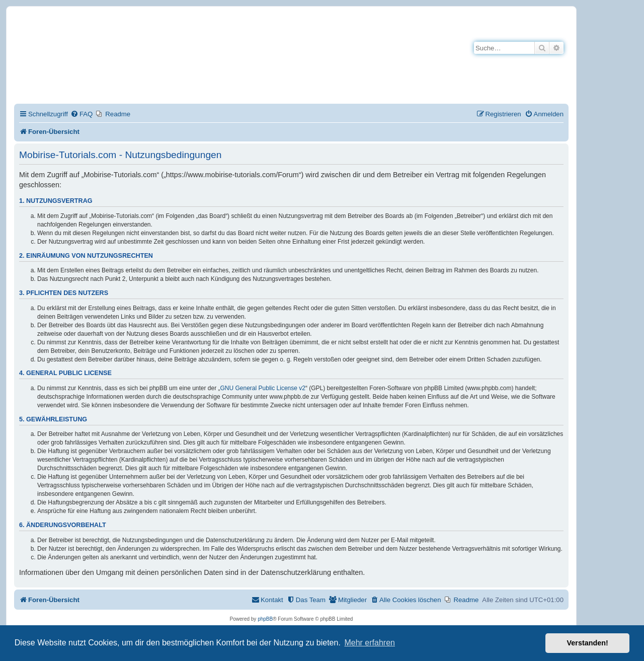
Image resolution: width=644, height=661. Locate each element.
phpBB (265, 619)
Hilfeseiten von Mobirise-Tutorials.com (168, 66)
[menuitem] (82, 114)
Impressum (125, 85)
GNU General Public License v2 (263, 388)
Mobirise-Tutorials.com (175, 31)
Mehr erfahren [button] (370, 643)
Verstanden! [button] (588, 643)
